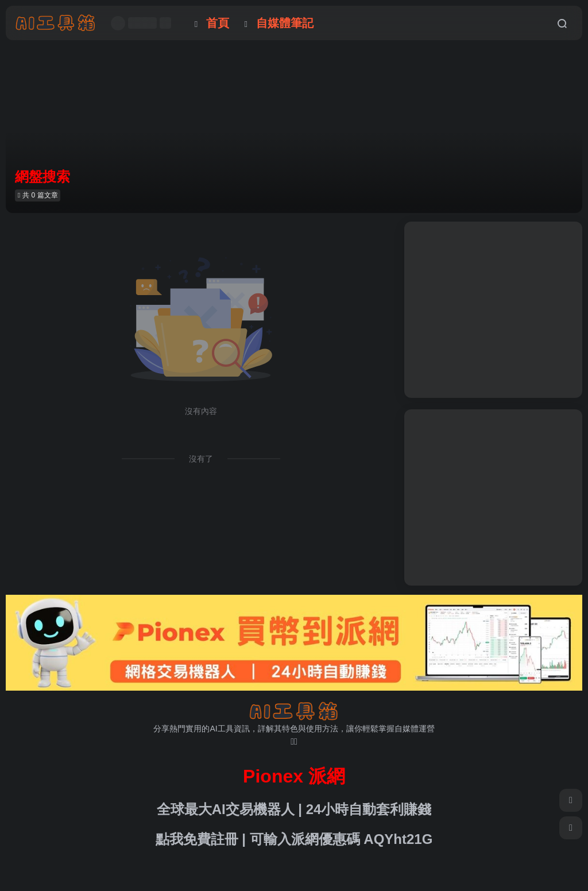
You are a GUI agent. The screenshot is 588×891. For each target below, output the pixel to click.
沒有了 (201, 459)
